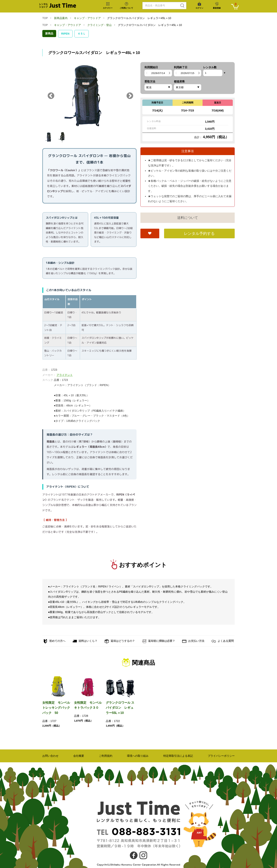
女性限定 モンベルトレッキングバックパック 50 (56, 708)
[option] (89, 96)
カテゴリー (108, 8)
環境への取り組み (138, 756)
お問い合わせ (50, 756)
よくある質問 (223, 641)
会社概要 (79, 756)
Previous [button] (51, 96)
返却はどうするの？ (120, 641)
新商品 (49, 33)
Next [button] (130, 96)
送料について (188, 218)
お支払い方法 (193, 641)
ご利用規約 (106, 756)
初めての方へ (54, 641)
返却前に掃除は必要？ (159, 641)
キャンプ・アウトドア (87, 18)
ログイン (199, 8)
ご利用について (126, 8)
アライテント (65, 375)
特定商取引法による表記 (178, 756)
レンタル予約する (199, 233)
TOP (45, 18)
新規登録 (217, 8)
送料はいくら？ (85, 641)
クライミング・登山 (99, 25)
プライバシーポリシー (221, 756)
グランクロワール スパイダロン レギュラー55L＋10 (120, 708)
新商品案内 (61, 18)
